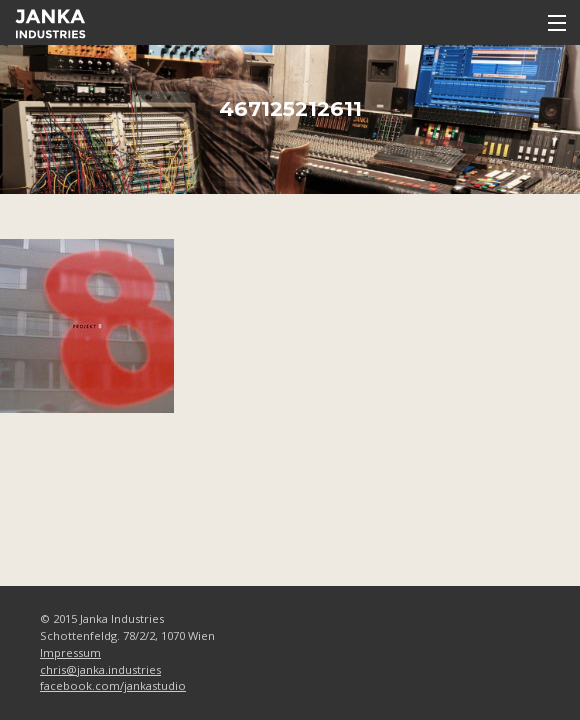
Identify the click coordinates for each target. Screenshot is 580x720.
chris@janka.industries (100, 669)
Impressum (70, 652)
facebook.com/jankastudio (113, 685)
